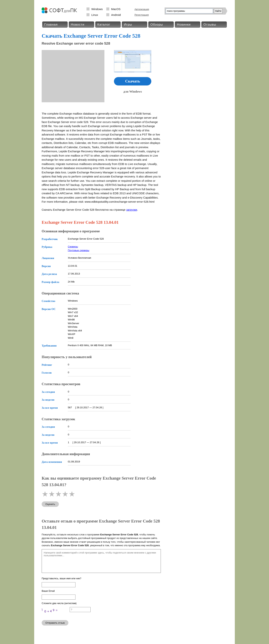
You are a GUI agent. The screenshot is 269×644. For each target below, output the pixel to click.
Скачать (133, 81)
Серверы (73, 247)
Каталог (104, 25)
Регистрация (142, 15)
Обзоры (157, 25)
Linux (95, 15)
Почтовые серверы (79, 250)
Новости (78, 25)
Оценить (50, 504)
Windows (97, 9)
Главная (51, 25)
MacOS (116, 9)
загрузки (132, 210)
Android (116, 15)
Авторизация (142, 9)
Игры (128, 25)
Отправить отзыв (55, 623)
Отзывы (210, 25)
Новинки (184, 25)
